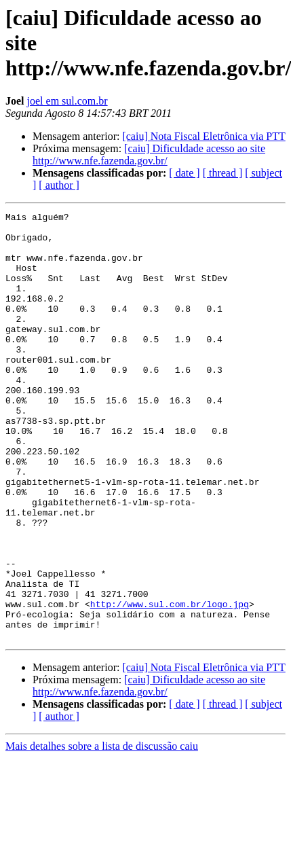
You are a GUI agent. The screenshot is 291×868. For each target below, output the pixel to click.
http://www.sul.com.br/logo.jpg (170, 683)
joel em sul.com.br (67, 101)
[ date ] (184, 173)
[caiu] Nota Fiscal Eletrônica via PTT (203, 136)
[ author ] (59, 185)
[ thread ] (223, 173)
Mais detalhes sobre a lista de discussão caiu (102, 832)
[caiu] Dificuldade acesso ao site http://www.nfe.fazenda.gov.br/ (149, 155)
